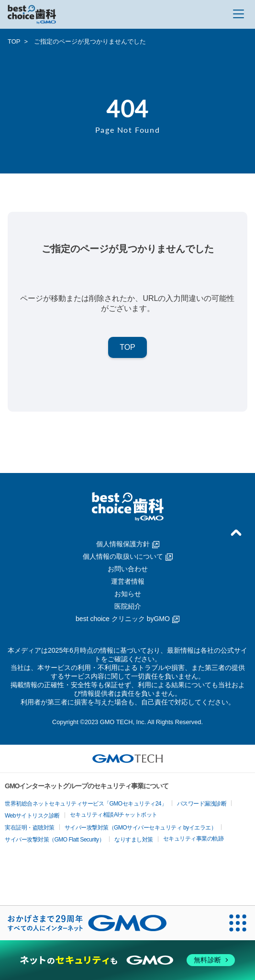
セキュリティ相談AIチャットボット (114, 815)
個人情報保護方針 (128, 544)
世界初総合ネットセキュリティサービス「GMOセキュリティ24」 (86, 804)
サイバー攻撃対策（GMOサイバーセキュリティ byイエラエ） (141, 828)
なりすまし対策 (134, 840)
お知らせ (128, 594)
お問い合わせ (128, 569)
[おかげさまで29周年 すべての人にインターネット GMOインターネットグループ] (87, 923)
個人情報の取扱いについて (128, 556)
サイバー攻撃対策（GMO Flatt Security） (55, 840)
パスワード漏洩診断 (202, 804)
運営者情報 (128, 581)
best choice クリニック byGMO (127, 619)
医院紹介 (128, 606)
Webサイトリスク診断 (32, 816)
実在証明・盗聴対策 (30, 828)
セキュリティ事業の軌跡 (194, 839)
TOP (14, 41)
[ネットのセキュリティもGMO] (127, 960)
